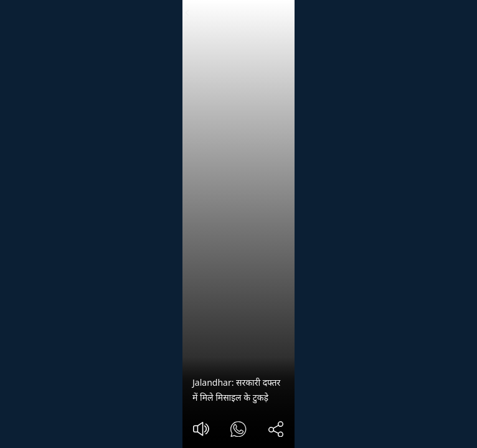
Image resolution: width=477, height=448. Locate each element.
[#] (238, 431)
